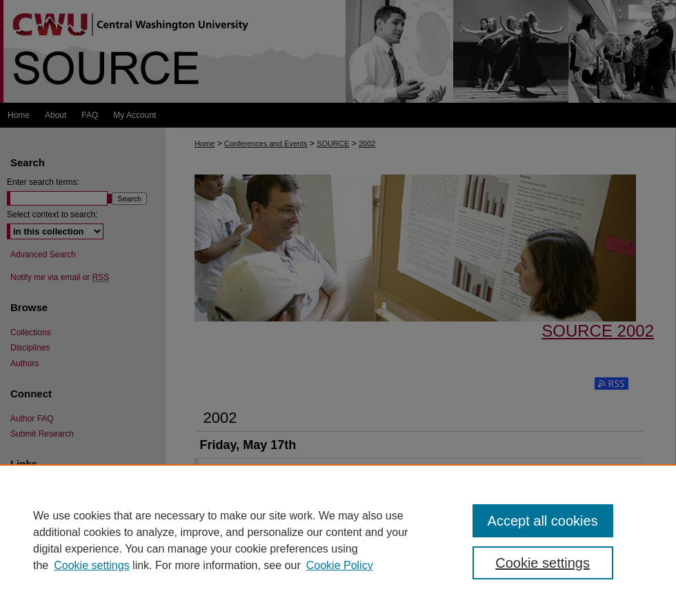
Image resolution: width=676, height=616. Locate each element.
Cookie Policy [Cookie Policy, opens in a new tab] (340, 565)
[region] (338, 540)
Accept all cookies (543, 521)
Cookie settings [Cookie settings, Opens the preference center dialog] (543, 563)
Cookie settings (91, 565)
